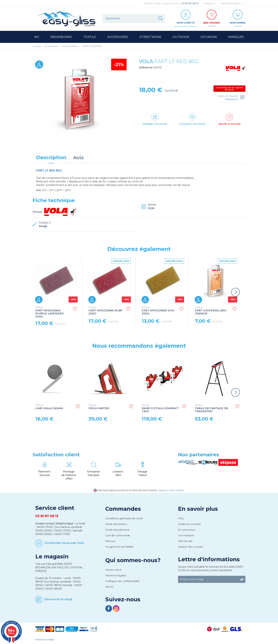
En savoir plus (198, 509)
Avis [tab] (78, 158)
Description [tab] (51, 158)
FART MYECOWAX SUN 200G (158, 311)
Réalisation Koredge (45, 640)
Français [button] (210, 3)
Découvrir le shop (58, 599)
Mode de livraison (116, 524)
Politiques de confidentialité (122, 581)
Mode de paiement (117, 530)
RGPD (109, 587)
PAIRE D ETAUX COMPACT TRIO (160, 409)
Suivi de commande (118, 536)
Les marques (186, 536)
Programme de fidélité (119, 547)
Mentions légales (116, 576)
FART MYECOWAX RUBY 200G (105, 311)
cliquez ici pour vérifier (171, 490)
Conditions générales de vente (124, 519)
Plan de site (185, 541)
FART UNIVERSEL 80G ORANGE (211, 311)
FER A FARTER (99, 407)
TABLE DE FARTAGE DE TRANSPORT (212, 409)
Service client (113, 570)
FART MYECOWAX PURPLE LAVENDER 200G (49, 312)
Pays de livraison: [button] (232, 3)
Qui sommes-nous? (133, 560)
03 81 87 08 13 (190, 3)
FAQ (181, 519)
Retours (110, 541)
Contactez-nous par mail (64, 543)
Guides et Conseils (189, 524)
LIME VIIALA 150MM (49, 407)
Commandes (123, 509)
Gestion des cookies (191, 547)
